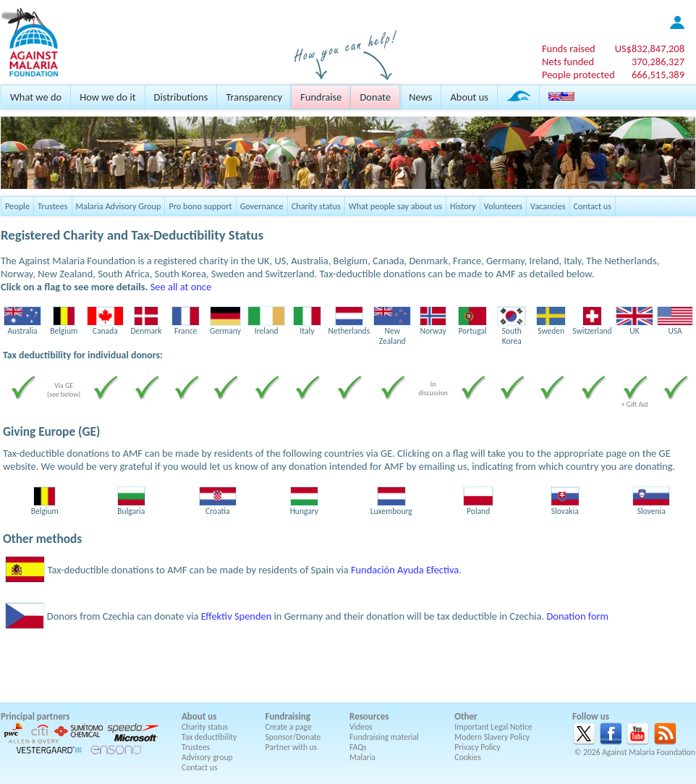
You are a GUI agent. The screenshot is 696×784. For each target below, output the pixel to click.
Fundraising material (384, 737)
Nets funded (568, 62)
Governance (262, 206)
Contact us (593, 206)
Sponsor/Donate (293, 737)
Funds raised (569, 49)
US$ (650, 49)
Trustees (53, 206)
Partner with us (292, 747)
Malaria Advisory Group (119, 206)
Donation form (577, 616)
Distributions (181, 97)
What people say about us (395, 206)
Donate (375, 97)
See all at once (181, 287)
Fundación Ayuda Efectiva (405, 570)
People (17, 206)
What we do (36, 97)
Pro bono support (200, 206)
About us (469, 97)
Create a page (289, 727)
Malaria (362, 757)
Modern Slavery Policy (492, 737)
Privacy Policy (477, 747)
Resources (369, 716)
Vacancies (548, 206)
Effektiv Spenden (237, 616)
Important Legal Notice (493, 727)
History (463, 206)
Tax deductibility (209, 737)
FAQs (358, 747)
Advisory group (207, 757)
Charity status (316, 206)
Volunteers (504, 206)
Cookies (468, 757)
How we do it (107, 97)
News (420, 97)
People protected (578, 75)
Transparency (254, 97)
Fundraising (288, 716)
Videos (361, 727)
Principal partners (35, 716)
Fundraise (321, 97)
